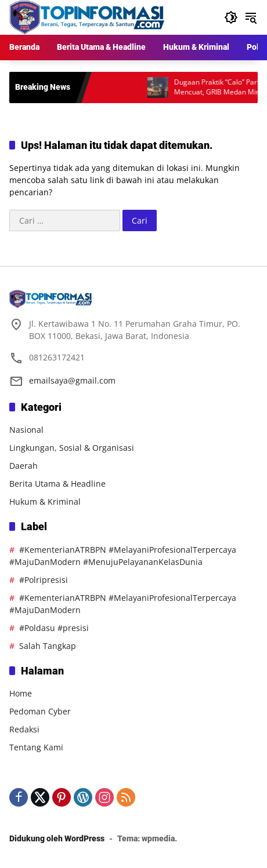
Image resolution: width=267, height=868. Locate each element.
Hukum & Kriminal (45, 502)
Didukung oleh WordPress (57, 838)
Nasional (26, 430)
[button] (231, 17)
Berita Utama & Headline (57, 484)
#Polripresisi (44, 580)
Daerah (24, 466)
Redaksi (24, 729)
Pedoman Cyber (40, 711)
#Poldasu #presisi (54, 628)
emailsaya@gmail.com (72, 380)
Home (21, 693)
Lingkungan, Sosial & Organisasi (72, 448)
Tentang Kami (36, 747)
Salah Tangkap (48, 646)
